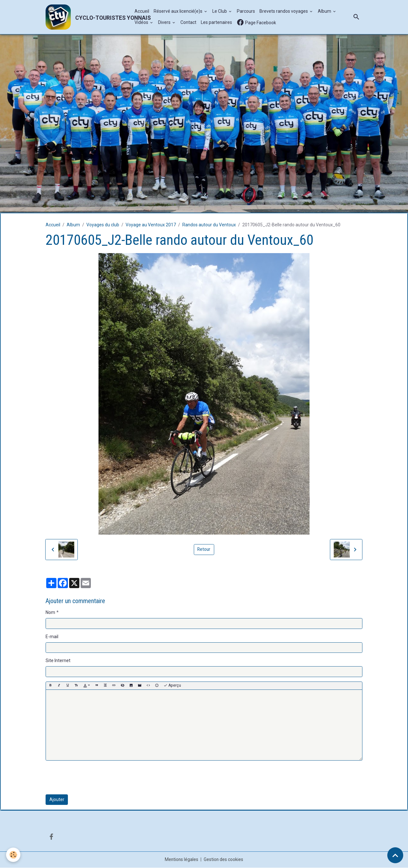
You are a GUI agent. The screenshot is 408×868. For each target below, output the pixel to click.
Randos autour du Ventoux (209, 225)
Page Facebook (256, 23)
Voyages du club (103, 225)
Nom (50, 613)
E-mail (52, 637)
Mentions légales (182, 860)
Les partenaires (216, 23)
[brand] (87, 17)
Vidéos (142, 23)
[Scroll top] (395, 855)
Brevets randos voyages (284, 11)
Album (325, 11)
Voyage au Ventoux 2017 (151, 225)
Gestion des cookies (224, 860)
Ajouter (57, 800)
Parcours (246, 11)
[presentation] (94, 778)
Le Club (220, 11)
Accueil (142, 11)
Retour (204, 550)
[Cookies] (14, 855)
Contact (188, 23)
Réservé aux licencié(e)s (178, 11)
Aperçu (172, 686)
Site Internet (58, 661)
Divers (165, 23)
